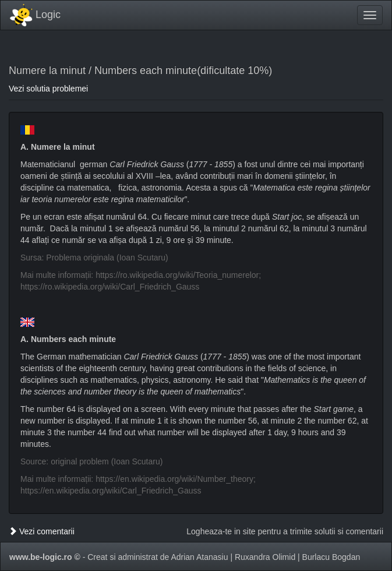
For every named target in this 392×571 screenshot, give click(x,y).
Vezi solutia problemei (48, 89)
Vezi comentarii (42, 531)
